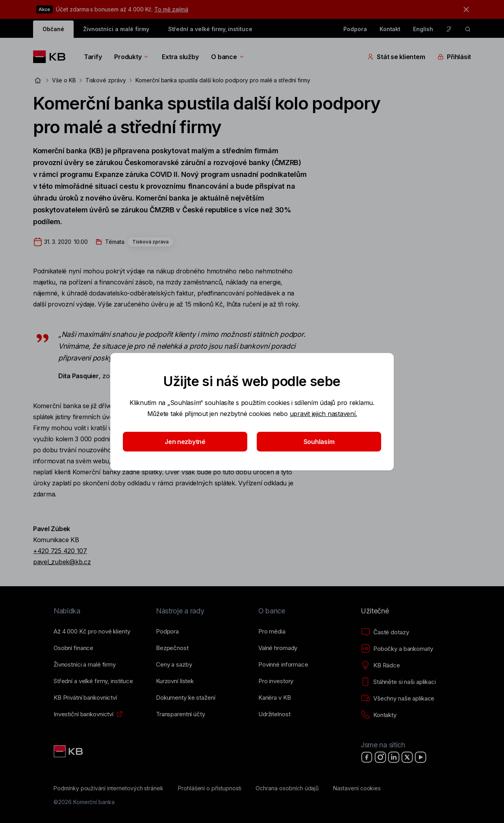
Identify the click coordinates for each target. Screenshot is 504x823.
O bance (228, 57)
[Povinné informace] (283, 665)
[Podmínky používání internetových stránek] (108, 788)
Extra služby (180, 57)
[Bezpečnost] (172, 648)
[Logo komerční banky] (52, 57)
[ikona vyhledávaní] (468, 29)
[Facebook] (367, 757)
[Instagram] (380, 757)
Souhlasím (319, 442)
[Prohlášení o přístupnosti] (210, 788)
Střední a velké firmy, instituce (210, 29)
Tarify (93, 57)
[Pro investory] (276, 681)
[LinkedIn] (394, 757)
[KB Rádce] (380, 665)
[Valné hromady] (278, 648)
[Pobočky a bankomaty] (397, 649)
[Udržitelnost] (274, 714)
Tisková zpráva (150, 242)
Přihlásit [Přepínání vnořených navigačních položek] (454, 57)
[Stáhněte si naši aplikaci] (398, 682)
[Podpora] (167, 632)
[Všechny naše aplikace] (397, 699)
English (423, 29)
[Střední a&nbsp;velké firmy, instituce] (93, 681)
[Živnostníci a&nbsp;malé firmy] (85, 665)
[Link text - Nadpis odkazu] (69, 751)
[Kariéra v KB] (274, 698)
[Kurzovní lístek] (175, 681)
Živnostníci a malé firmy (116, 29)
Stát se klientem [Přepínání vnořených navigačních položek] (396, 57)
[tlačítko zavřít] (464, 9)
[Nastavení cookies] (357, 788)
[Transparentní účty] (181, 714)
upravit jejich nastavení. (323, 414)
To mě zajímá (171, 9)
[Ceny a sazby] (174, 665)
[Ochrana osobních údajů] (287, 788)
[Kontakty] (379, 715)
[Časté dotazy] (385, 632)
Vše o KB (64, 80)
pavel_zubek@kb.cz (62, 562)
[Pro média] (272, 632)
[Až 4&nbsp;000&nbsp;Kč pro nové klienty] (92, 632)
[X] (407, 757)
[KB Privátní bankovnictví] (85, 698)
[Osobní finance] (73, 648)
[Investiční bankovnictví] (83, 714)
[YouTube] (421, 757)
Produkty (132, 57)
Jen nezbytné (185, 442)
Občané (53, 29)
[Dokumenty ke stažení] (185, 698)
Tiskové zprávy (106, 80)
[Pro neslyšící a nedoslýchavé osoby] (449, 29)
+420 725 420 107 (60, 551)
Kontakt (390, 29)
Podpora (355, 29)
